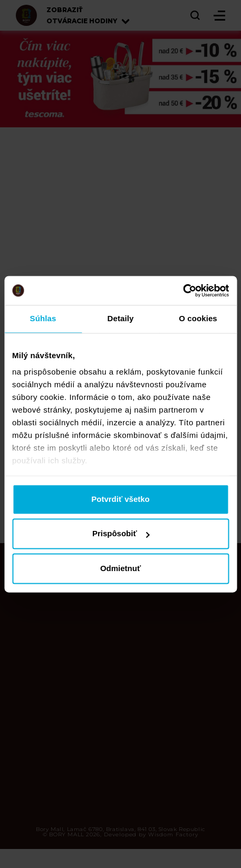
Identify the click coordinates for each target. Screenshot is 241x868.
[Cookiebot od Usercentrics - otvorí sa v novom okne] (183, 291)
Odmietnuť (120, 568)
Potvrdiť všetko (120, 499)
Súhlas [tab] (43, 318)
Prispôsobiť (121, 534)
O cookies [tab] (198, 318)
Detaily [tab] (121, 318)
